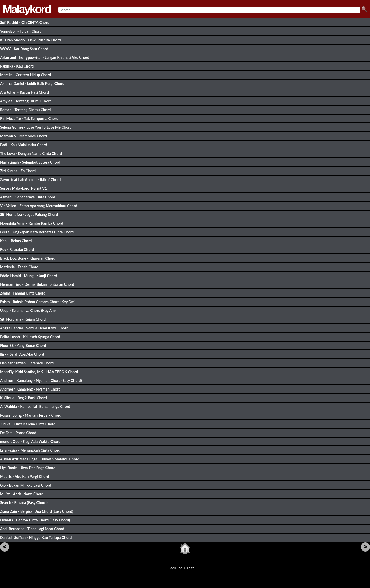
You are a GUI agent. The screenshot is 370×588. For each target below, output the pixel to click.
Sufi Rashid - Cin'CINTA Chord (25, 22)
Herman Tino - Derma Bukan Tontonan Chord (37, 284)
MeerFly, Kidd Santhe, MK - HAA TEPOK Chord (39, 372)
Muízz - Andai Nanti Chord (22, 494)
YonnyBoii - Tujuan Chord (21, 31)
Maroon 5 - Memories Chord (23, 136)
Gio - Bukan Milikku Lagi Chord (26, 485)
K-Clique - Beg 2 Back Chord (23, 398)
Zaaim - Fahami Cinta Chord (23, 293)
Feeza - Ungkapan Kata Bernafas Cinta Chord (37, 232)
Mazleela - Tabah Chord (19, 267)
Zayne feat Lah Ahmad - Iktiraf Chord (30, 180)
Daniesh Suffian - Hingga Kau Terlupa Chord (36, 538)
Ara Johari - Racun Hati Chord (24, 92)
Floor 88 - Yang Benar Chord (23, 345)
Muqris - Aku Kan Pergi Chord (25, 476)
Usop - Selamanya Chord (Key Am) (28, 311)
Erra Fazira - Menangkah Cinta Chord (30, 450)
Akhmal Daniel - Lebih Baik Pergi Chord (32, 84)
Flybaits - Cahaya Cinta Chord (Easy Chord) (35, 520)
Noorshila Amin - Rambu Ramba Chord (32, 223)
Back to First (181, 570)
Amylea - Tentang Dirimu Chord (26, 101)
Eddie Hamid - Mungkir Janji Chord (29, 276)
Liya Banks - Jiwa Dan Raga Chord (28, 468)
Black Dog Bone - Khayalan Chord (28, 258)
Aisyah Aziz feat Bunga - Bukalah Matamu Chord (40, 459)
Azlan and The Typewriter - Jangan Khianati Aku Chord (45, 57)
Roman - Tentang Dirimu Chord (25, 110)
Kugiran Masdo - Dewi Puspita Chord (30, 40)
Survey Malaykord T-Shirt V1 (23, 188)
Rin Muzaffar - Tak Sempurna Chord (29, 118)
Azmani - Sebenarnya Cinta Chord (28, 197)
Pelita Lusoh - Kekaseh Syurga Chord (30, 337)
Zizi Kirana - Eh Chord (18, 171)
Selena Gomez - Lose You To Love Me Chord (36, 127)
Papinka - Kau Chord (17, 66)
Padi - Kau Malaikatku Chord (24, 145)
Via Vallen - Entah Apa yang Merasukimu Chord (39, 206)
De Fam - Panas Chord (18, 433)
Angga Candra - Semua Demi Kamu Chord (34, 328)
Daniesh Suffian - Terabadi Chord (27, 363)
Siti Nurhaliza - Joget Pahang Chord (29, 215)
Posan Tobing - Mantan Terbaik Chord (31, 415)
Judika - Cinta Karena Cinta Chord (28, 424)
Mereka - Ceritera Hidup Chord (25, 75)
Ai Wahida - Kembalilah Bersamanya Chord (35, 407)
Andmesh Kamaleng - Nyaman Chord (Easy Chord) (41, 380)
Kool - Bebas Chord (16, 241)
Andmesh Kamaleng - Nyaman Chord (30, 389)
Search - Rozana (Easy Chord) (24, 503)
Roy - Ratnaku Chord (17, 249)
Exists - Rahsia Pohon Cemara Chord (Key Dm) (38, 302)
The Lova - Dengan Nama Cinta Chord (31, 153)
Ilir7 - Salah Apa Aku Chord (22, 354)
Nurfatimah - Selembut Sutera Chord (30, 162)
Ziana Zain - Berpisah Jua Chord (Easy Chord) (37, 511)
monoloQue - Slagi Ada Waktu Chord (30, 442)
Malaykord (27, 9)
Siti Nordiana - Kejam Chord (23, 319)
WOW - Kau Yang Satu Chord (24, 49)
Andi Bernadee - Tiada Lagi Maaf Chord (32, 529)
